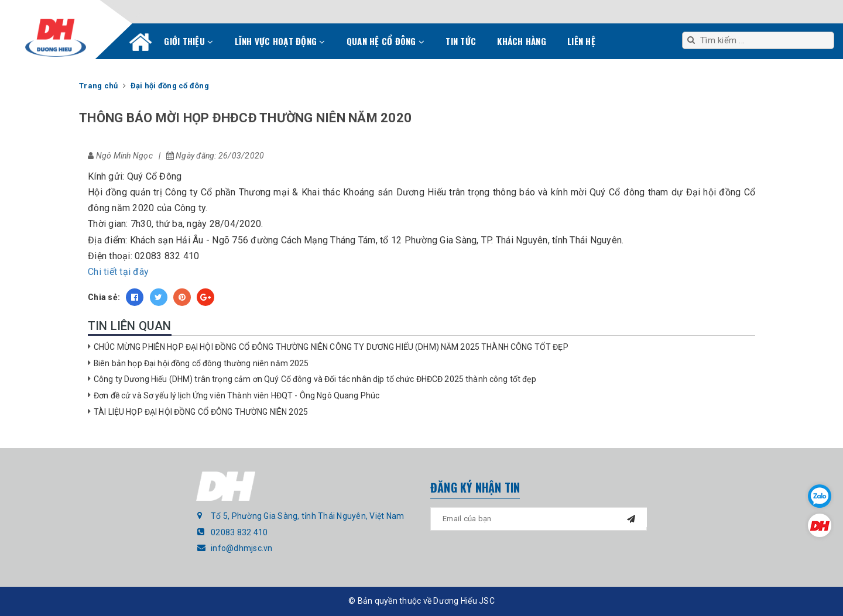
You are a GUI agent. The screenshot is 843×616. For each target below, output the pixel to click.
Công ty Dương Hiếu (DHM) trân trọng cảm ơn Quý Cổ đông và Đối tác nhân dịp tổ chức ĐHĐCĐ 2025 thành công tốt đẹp (315, 379)
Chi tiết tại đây (118, 272)
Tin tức (461, 41)
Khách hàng (522, 41)
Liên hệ (581, 41)
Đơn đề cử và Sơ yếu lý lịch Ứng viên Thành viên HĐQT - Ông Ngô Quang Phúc (237, 395)
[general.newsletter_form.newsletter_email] (539, 519)
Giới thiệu (189, 41)
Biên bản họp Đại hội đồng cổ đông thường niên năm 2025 (201, 363)
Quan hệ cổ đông (385, 41)
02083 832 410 (239, 532)
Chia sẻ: (104, 297)
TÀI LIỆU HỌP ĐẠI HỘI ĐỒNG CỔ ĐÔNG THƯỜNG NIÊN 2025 (201, 412)
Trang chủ (140, 44)
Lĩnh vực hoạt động (280, 41)
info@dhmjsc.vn (242, 548)
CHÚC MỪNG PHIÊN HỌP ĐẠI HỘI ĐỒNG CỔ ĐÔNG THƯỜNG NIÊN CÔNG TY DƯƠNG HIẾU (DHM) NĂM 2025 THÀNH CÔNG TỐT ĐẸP (331, 347)
